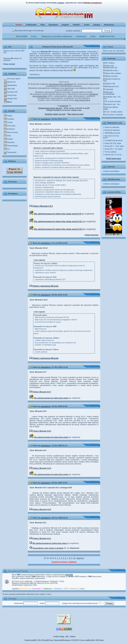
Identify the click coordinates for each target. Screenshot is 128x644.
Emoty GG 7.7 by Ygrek (113, 149)
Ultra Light (9, 89)
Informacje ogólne (12, 79)
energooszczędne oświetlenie (61, 84)
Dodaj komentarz (92, 235)
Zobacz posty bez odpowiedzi (113, 51)
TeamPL (75, 25)
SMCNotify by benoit (111, 133)
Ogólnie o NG (109, 84)
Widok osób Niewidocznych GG (110, 67)
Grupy (92, 36)
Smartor (101, 640)
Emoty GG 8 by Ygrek (112, 143)
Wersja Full (10, 82)
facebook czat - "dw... (112, 104)
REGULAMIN (20, 36)
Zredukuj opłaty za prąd (55, 114)
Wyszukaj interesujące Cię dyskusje (28, 31)
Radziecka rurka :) (111, 70)
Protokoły (9, 119)
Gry (7, 149)
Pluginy (8, 116)
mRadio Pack (10, 99)
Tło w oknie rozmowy (112, 101)
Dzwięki (8, 139)
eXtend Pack (10, 95)
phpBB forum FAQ (106, 36)
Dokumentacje (11, 146)
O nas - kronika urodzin (113, 112)
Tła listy (8, 122)
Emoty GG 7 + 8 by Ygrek (113, 146)
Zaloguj (95, 25)
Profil (85, 25)
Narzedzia (9, 142)
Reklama (72, 637)
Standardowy (10, 85)
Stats (67, 637)
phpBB (34, 640)
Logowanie (108, 89)
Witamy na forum (110, 76)
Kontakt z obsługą (59, 637)
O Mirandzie (30, 25)
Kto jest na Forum (18, 571)
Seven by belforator (111, 127)
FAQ (41, 25)
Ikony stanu (10, 126)
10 (74, 558)
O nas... (33, 36)
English (64, 25)
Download (52, 25)
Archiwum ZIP (11, 92)
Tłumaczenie (10, 152)
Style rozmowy (11, 132)
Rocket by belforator (111, 130)
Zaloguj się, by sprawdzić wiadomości (55, 36)
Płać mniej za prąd (75, 114)
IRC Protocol (109, 63)
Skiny (7, 136)
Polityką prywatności (93, 3)
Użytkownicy (80, 36)
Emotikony (9, 129)
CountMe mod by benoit (113, 141)
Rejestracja (108, 25)
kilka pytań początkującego (109, 93)
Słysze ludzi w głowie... (112, 73)
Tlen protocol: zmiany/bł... (113, 115)
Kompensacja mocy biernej (50, 108)
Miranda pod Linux (111, 86)
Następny (80, 558)
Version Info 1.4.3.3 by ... (113, 155)
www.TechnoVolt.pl (82, 100)
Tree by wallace (110, 152)
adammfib (69, 575)
